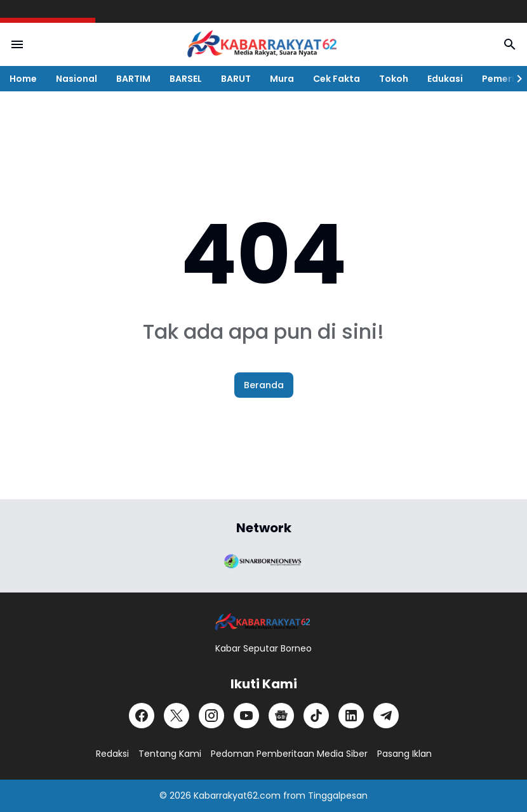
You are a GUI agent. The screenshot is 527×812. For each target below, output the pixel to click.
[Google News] (281, 716)
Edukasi (445, 79)
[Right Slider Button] (514, 79)
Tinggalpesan (338, 796)
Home (23, 79)
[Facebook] (142, 716)
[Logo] (263, 622)
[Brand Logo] (263, 560)
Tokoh (394, 79)
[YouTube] (246, 716)
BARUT (236, 79)
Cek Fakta (337, 79)
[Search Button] (510, 44)
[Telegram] (386, 716)
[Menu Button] (17, 44)
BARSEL (186, 79)
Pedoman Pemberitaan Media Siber (289, 754)
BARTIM (133, 79)
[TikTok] (316, 716)
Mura (282, 79)
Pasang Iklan (404, 754)
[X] (177, 716)
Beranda (264, 385)
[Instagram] (211, 716)
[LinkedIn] (351, 716)
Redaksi (112, 754)
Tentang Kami (170, 754)
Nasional (77, 79)
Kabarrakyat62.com (237, 796)
